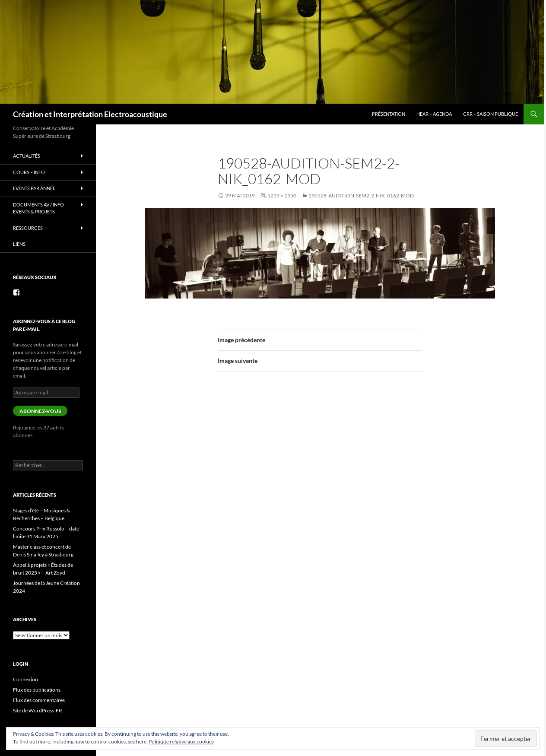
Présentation (389, 114)
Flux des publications (37, 690)
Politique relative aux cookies (181, 742)
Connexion (25, 679)
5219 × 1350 (282, 195)
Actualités (27, 156)
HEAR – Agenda (434, 114)
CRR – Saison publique (490, 114)
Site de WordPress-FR (38, 710)
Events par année (34, 188)
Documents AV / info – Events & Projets (40, 208)
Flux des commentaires (39, 700)
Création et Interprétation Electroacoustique (90, 114)
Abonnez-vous (40, 411)
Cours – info (29, 172)
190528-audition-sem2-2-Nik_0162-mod (361, 195)
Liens (19, 244)
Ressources (28, 228)
